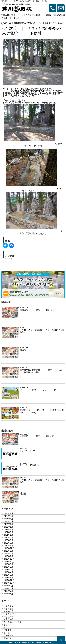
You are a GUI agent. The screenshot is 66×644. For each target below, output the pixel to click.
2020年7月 (8, 543)
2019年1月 (8, 556)
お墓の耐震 (9, 614)
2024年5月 (8, 521)
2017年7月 (8, 591)
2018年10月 (9, 562)
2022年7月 (8, 530)
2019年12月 (9, 548)
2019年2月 (8, 554)
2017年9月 (8, 586)
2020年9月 (8, 538)
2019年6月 (8, 551)
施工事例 (8, 630)
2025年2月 (8, 516)
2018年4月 (8, 572)
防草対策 (8, 638)
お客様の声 (19, 23)
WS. (56, 643)
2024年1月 (8, 524)
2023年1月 (8, 527)
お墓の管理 (9, 611)
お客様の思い (31, 23)
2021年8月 (8, 532)
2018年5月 (8, 570)
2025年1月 (8, 519)
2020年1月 (8, 546)
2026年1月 (8, 513)
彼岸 (6, 627)
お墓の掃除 (9, 606)
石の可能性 (9, 635)
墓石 (6, 625)
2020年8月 (8, 540)
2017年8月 (8, 588)
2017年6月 (8, 594)
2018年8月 (8, 564)
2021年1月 (8, 535)
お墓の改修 (9, 609)
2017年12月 (9, 580)
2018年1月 (8, 578)
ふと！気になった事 (48, 23)
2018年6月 (8, 567)
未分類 (7, 633)
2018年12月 (9, 559)
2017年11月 (9, 583)
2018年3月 (8, 575)
